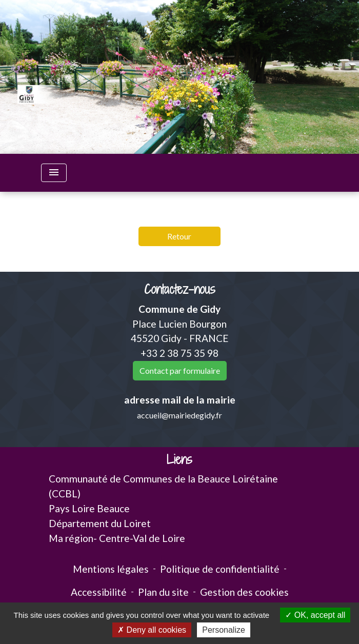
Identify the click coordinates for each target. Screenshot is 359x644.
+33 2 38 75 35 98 (180, 353)
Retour (179, 236)
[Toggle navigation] (54, 173)
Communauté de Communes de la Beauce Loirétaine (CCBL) (163, 486)
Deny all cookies (152, 630)
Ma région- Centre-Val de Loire (117, 538)
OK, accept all (315, 615)
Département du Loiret (100, 523)
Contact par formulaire (180, 370)
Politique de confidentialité (220, 569)
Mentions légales (111, 569)
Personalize (224, 630)
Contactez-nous (180, 289)
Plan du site (163, 592)
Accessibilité (99, 592)
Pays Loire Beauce (89, 508)
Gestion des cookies (244, 592)
